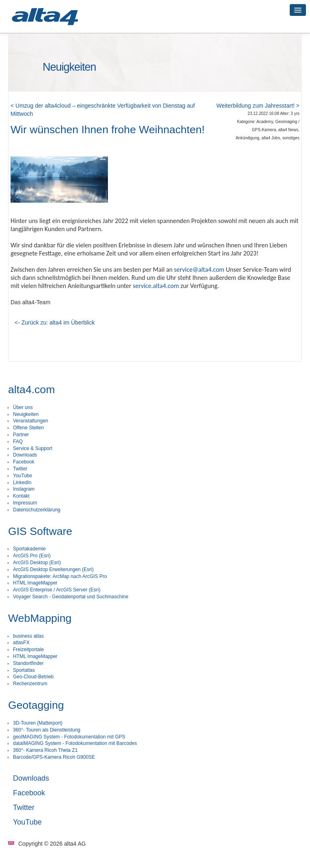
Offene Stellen (28, 428)
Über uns (23, 407)
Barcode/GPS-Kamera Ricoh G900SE (54, 757)
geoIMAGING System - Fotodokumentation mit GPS (69, 737)
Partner (21, 435)
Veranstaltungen (31, 421)
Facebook (24, 462)
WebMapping (40, 618)
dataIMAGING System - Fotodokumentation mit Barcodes (75, 743)
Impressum (25, 503)
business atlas (28, 636)
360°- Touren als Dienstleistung (47, 730)
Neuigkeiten (26, 414)
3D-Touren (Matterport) (38, 723)
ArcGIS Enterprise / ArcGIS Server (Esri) (57, 590)
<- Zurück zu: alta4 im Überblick (55, 323)
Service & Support (33, 448)
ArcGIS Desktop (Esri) (37, 563)
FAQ (18, 442)
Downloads (25, 455)
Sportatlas (24, 670)
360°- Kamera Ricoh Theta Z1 (45, 750)
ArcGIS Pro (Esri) (32, 556)
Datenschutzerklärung (37, 510)
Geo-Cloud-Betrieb (33, 677)
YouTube (23, 476)
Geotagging (36, 705)
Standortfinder (28, 663)
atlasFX (21, 643)
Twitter (20, 469)
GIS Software (40, 531)
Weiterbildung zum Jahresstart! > (258, 106)
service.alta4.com (156, 286)
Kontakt (21, 496)
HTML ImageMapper (35, 583)
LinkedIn (22, 483)
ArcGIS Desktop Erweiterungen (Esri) (53, 569)
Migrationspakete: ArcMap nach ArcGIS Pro (60, 576)
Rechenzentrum (30, 684)
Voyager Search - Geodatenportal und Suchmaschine (71, 597)
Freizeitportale (28, 649)
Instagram (24, 489)
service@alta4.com (199, 269)
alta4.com (31, 390)
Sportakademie (29, 549)
